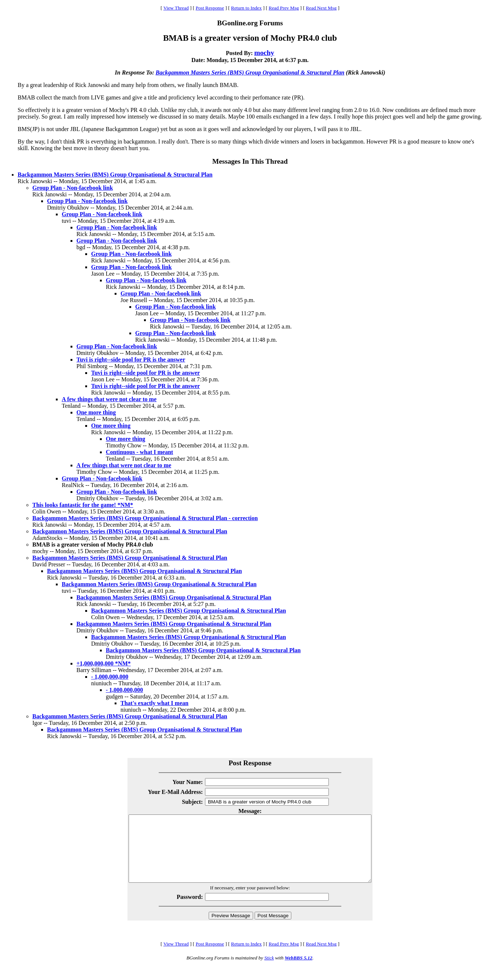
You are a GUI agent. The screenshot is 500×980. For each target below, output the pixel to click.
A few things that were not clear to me (109, 399)
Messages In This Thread (250, 161)
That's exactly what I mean (154, 703)
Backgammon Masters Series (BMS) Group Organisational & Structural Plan (250, 72)
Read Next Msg (321, 8)
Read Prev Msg (284, 8)
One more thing (96, 412)
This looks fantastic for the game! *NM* (83, 505)
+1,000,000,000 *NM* (104, 663)
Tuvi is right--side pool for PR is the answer (131, 360)
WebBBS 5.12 (298, 971)
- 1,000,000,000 (110, 677)
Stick (269, 971)
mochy (264, 53)
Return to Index (247, 8)
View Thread (176, 8)
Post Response (210, 8)
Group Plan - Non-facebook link (73, 188)
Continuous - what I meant (139, 452)
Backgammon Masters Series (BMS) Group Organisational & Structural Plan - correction (145, 518)
